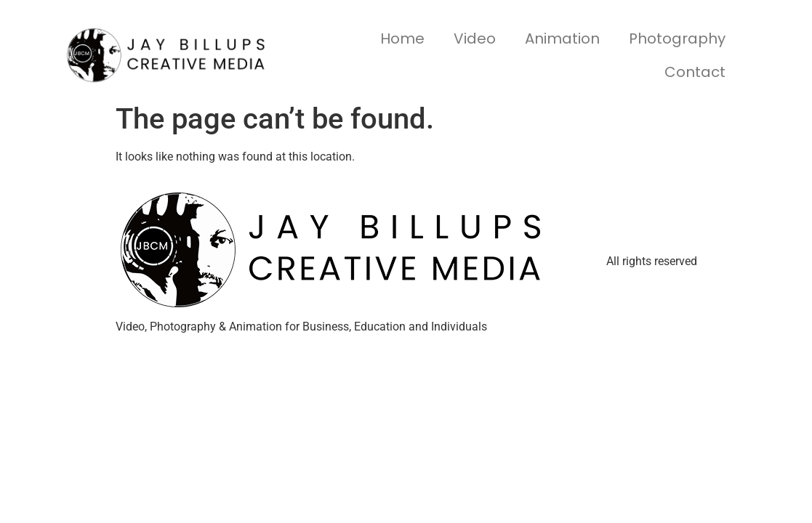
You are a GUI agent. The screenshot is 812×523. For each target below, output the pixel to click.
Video (475, 38)
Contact (695, 72)
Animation (562, 38)
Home (402, 38)
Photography (677, 38)
